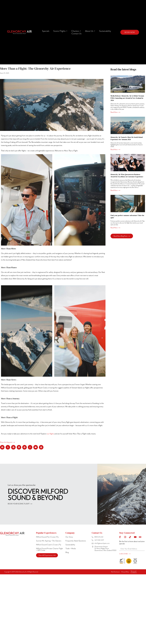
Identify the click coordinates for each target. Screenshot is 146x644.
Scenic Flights (60, 31)
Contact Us (77, 33)
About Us (90, 31)
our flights (50, 434)
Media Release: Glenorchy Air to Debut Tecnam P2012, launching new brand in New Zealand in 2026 (127, 98)
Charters (76, 31)
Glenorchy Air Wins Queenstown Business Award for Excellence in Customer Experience (127, 175)
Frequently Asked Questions (76, 541)
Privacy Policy (125, 572)
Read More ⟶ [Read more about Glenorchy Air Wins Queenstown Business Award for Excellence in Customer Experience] (115, 190)
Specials (46, 31)
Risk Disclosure (115, 572)
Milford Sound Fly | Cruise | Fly (47, 537)
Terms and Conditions (134, 572)
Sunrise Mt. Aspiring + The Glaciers (49, 541)
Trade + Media (71, 548)
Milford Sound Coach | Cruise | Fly (49, 545)
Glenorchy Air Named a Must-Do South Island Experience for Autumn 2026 (127, 138)
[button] (2, 447)
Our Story (69, 537)
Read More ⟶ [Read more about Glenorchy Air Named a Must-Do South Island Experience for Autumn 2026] (115, 149)
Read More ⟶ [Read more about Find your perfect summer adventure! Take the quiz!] (115, 228)
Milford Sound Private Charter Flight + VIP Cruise (50, 549)
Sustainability (105, 31)
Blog (67, 552)
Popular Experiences (46, 533)
